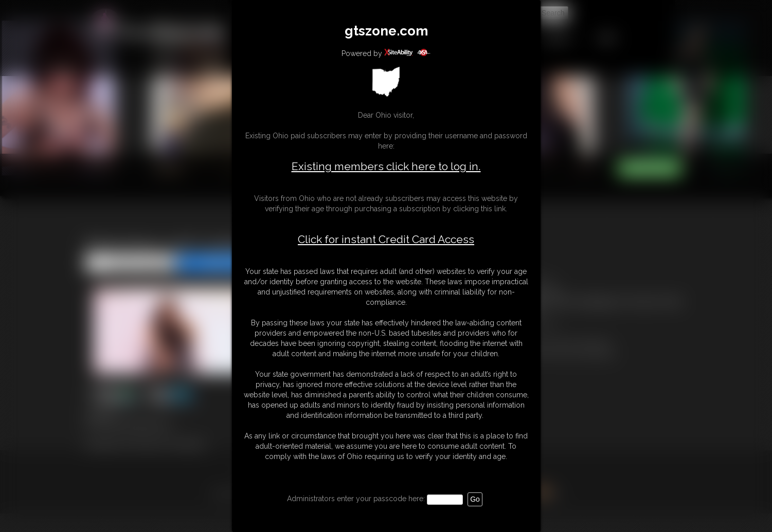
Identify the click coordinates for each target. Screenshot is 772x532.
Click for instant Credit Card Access (386, 240)
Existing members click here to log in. (386, 166)
